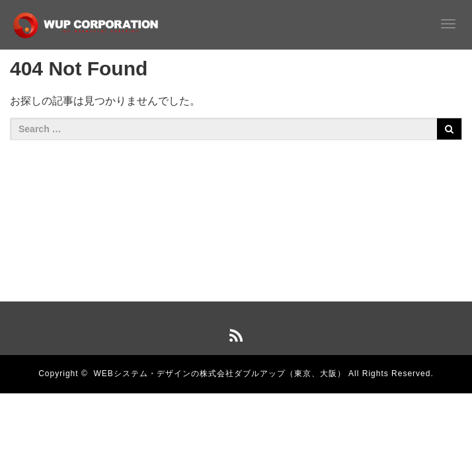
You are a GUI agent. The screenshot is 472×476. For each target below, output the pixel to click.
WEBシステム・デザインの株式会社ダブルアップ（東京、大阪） (219, 374)
